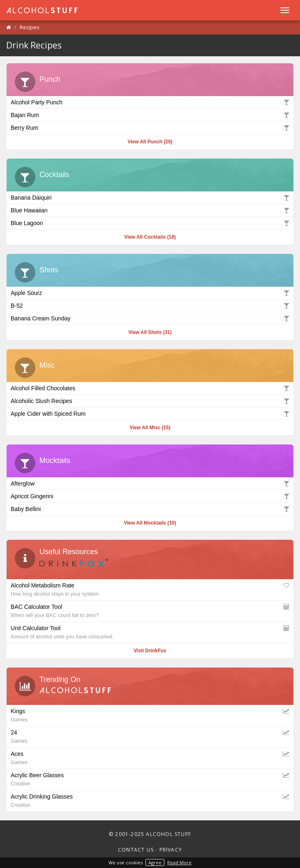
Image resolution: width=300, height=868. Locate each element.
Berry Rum (150, 127)
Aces (150, 757)
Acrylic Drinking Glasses (150, 800)
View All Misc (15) (150, 428)
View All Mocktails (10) (150, 523)
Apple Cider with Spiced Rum (150, 413)
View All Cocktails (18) (150, 237)
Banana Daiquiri (150, 197)
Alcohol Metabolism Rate (150, 589)
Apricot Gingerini (150, 496)
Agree (155, 862)
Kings (150, 715)
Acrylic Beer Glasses (150, 779)
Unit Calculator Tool (150, 632)
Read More (179, 862)
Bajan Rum (150, 115)
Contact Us (136, 850)
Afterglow (150, 483)
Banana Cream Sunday (150, 318)
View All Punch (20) (150, 142)
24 (150, 736)
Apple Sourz (150, 292)
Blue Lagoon (150, 223)
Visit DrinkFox (150, 651)
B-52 (150, 305)
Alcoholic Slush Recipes (150, 401)
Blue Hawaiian (150, 210)
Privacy (171, 850)
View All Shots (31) (150, 332)
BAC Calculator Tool (150, 610)
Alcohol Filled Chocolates (150, 388)
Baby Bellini (150, 509)
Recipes (30, 27)
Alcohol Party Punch (150, 102)
